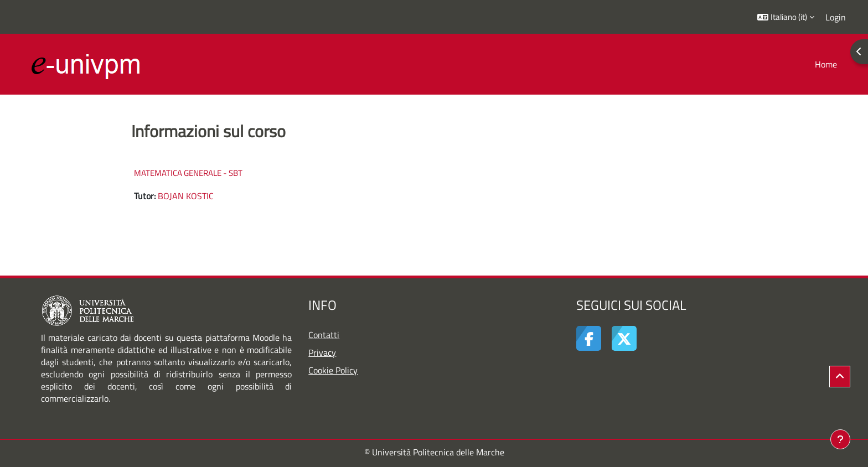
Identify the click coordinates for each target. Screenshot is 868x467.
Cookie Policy (333, 370)
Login (836, 17)
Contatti (324, 335)
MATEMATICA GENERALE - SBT (188, 173)
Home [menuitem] (826, 64)
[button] (786, 17)
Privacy (322, 352)
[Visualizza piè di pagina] (840, 439)
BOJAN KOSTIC (186, 196)
